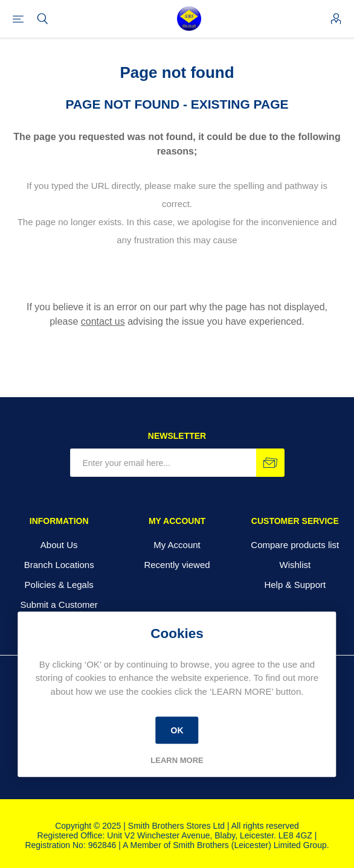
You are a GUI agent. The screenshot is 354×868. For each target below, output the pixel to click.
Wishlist (295, 565)
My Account (177, 545)
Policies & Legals (59, 585)
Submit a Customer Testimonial (59, 610)
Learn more (177, 760)
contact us (103, 321)
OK (177, 730)
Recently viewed (177, 565)
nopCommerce (178, 818)
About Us (59, 545)
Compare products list (295, 545)
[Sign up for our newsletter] (163, 463)
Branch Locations (59, 565)
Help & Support (295, 585)
